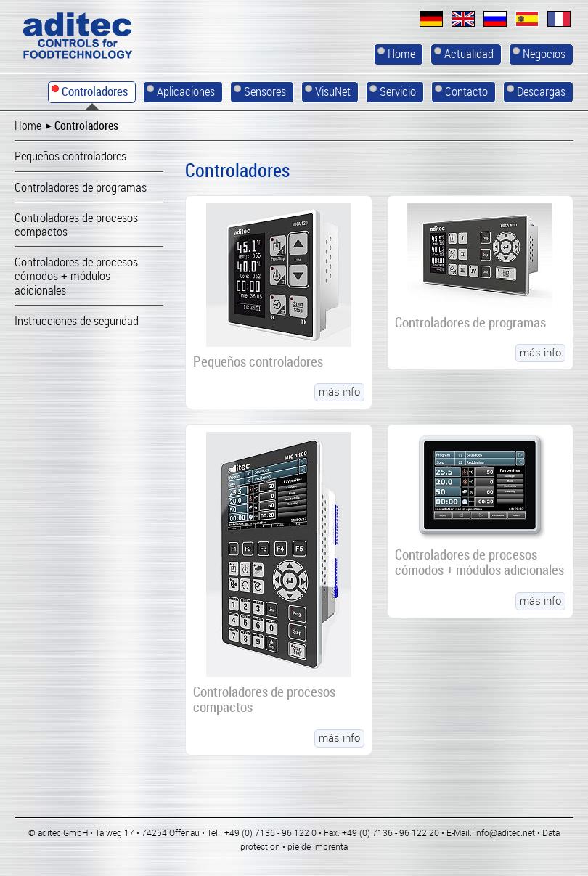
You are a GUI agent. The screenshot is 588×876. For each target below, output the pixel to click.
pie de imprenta (318, 847)
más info (339, 392)
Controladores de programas (470, 322)
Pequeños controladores (258, 361)
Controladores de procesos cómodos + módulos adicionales (479, 563)
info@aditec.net (505, 833)
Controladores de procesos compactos (264, 700)
